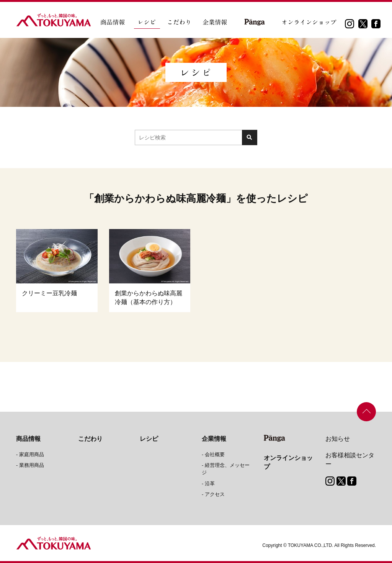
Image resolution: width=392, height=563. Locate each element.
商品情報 (28, 439)
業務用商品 (32, 465)
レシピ (149, 439)
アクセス (215, 494)
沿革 (210, 484)
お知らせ (338, 439)
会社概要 (215, 454)
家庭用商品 (32, 454)
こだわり (90, 439)
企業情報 (214, 439)
